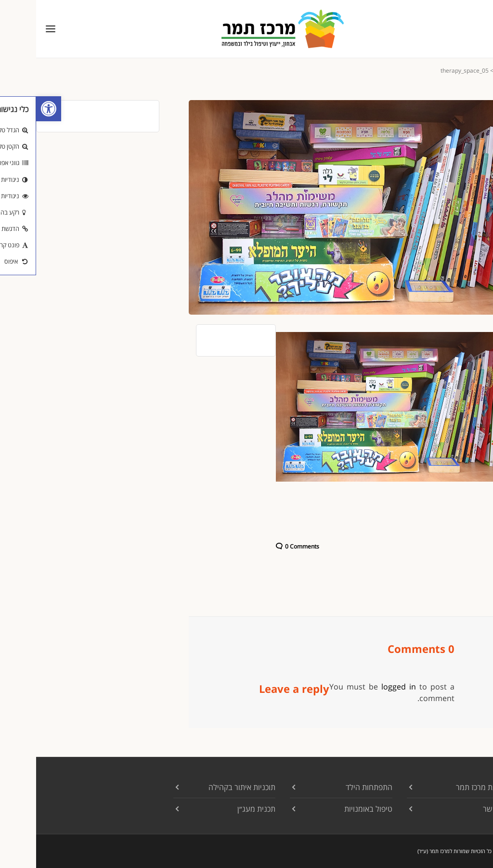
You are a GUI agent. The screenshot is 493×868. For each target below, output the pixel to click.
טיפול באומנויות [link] (332, 809)
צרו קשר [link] (460, 809)
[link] (13, 109)
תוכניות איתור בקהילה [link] (206, 787)
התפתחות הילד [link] (333, 787)
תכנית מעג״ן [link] (220, 809)
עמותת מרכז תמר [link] (446, 787)
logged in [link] (363, 687)
